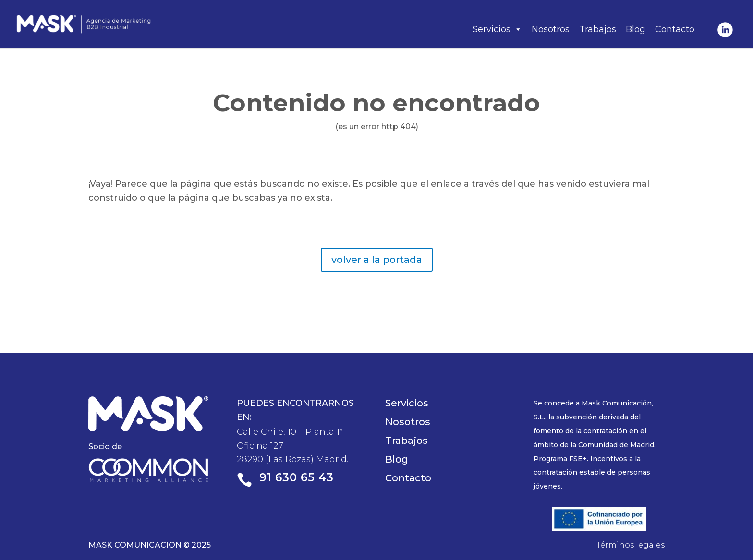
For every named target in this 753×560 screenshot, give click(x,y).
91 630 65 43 (297, 477)
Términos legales (631, 545)
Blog (636, 29)
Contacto (675, 29)
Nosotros (551, 29)
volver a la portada (377, 260)
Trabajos (598, 29)
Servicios (497, 29)
